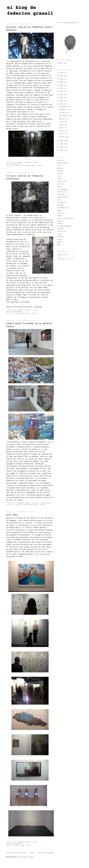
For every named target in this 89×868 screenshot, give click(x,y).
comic (60, 179)
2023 (62, 76)
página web (62, 63)
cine (59, 176)
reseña (60, 223)
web (59, 245)
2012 (62, 141)
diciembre (64, 107)
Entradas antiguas (46, 853)
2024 (62, 73)
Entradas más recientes (16, 853)
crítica (60, 184)
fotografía (62, 202)
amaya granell (63, 163)
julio (62, 122)
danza (60, 187)
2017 (62, 92)
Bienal (60, 168)
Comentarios (65, 259)
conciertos (62, 181)
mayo (61, 128)
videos (60, 242)
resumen (60, 229)
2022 (62, 79)
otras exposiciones (29, 166)
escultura (61, 195)
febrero (63, 137)
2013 (62, 104)
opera (60, 216)
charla (60, 173)
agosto (62, 119)
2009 (62, 150)
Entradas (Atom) (27, 857)
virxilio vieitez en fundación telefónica (25, 177)
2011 (62, 144)
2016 (62, 95)
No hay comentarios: (15, 164)
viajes (40, 166)
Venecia (60, 237)
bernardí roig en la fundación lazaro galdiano (29, 29)
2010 (62, 147)
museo (17, 166)
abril (62, 131)
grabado (60, 205)
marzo (62, 134)
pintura (60, 221)
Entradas (63, 255)
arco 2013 (12, 515)
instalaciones (63, 208)
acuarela (61, 160)
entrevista (62, 192)
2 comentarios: (46, 503)
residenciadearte (64, 226)
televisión (62, 231)
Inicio (32, 853)
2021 (62, 82)
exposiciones (63, 197)
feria (22, 845)
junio (62, 125)
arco (17, 845)
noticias (19, 505)
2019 (62, 88)
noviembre (64, 110)
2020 (62, 85)
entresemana (62, 189)
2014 (62, 101)
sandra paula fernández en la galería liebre (29, 325)
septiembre (64, 116)
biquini (60, 171)
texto (60, 234)
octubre (63, 113)
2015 (62, 98)
